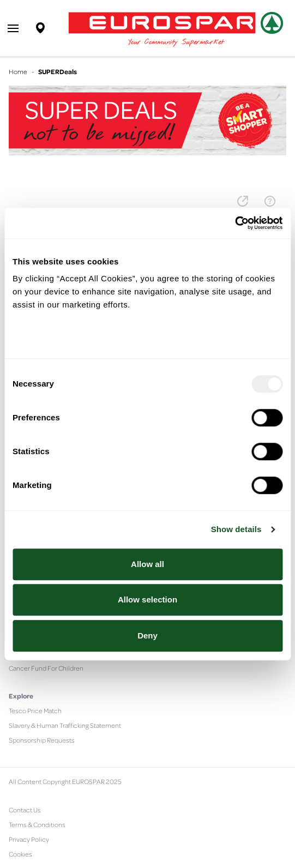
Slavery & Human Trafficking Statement (65, 725)
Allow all (147, 564)
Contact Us (25, 810)
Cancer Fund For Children (46, 668)
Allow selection (147, 599)
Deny (147, 635)
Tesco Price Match (35, 710)
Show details (236, 529)
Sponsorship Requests (42, 740)
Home (18, 71)
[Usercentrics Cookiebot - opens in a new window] (235, 223)
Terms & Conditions (37, 824)
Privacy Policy (29, 839)
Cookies (20, 854)
